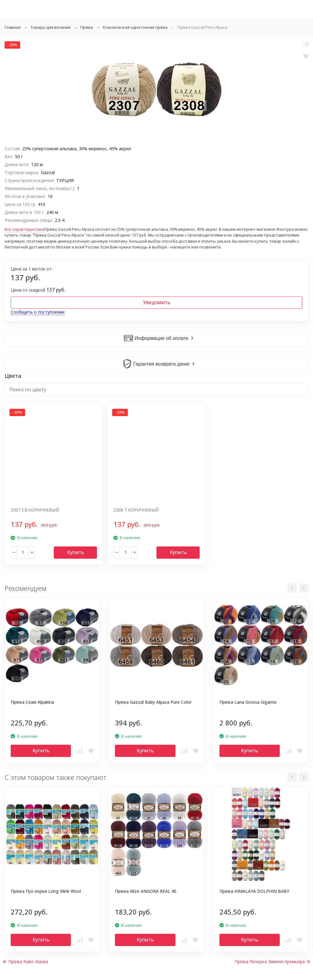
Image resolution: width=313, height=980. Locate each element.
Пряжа (87, 27)
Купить (75, 552)
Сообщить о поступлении (38, 312)
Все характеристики (24, 229)
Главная (13, 27)
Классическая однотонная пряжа (135, 27)
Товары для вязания (50, 27)
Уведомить (157, 302)
